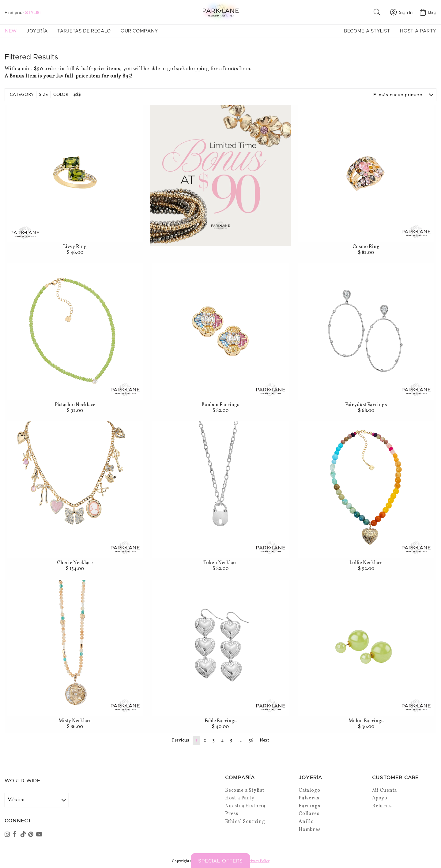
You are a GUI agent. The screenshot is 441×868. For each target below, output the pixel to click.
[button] (378, 12)
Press (232, 814)
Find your (23, 13)
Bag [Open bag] (428, 12)
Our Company (139, 31)
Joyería (37, 31)
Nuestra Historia (245, 806)
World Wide (23, 781)
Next (264, 740)
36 (251, 740)
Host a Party (418, 31)
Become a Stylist (367, 31)
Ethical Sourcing (245, 822)
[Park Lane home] (221, 12)
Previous (181, 740)
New (11, 31)
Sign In (401, 12)
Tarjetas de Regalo (84, 31)
